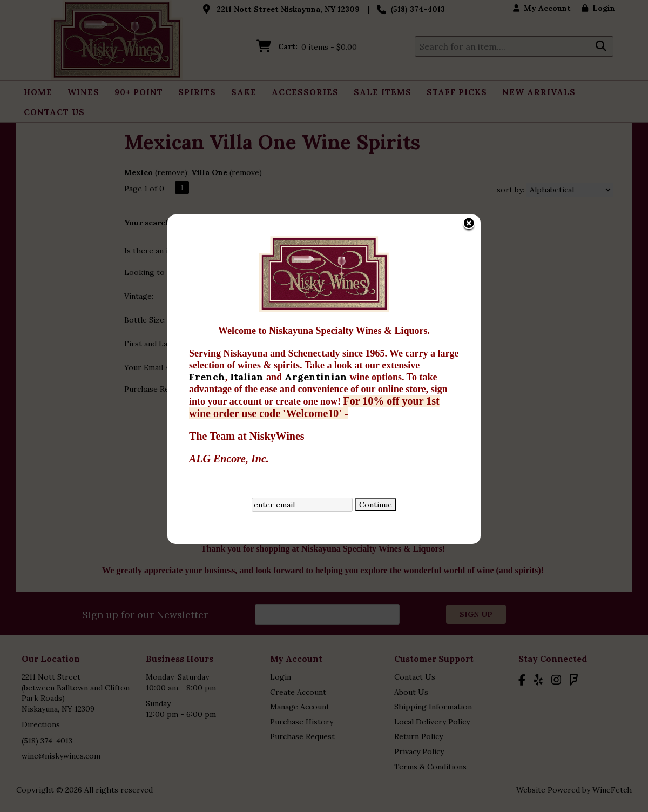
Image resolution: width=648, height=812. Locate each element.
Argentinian (298, 295)
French (189, 295)
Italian (230, 295)
